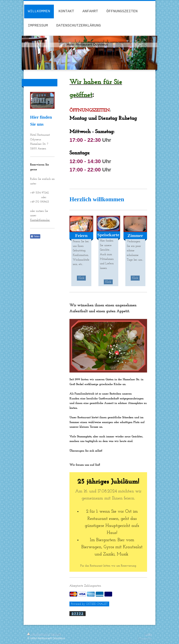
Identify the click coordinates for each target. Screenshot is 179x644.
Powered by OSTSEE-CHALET (89, 604)
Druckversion (38, 634)
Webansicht (145, 638)
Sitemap (56, 634)
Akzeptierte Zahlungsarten (85, 586)
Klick (81, 278)
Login (148, 634)
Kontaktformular (40, 220)
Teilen (35, 236)
